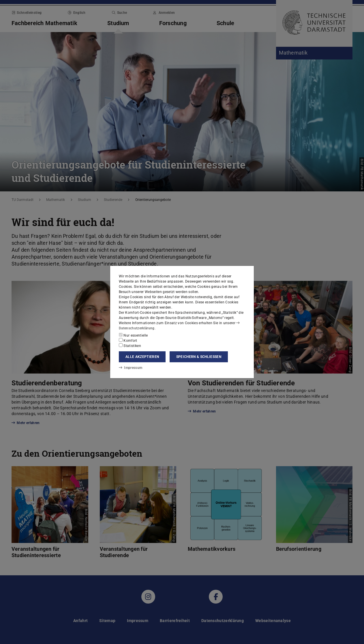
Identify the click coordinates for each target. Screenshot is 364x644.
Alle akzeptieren (142, 357)
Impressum (131, 368)
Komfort (128, 340)
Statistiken (130, 346)
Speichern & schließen (199, 357)
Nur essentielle (133, 335)
